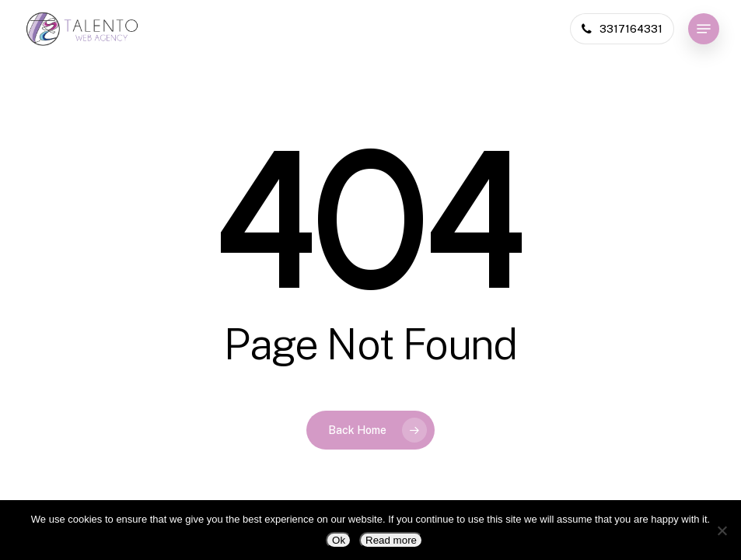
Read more (391, 540)
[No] (722, 530)
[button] (704, 29)
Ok (339, 540)
